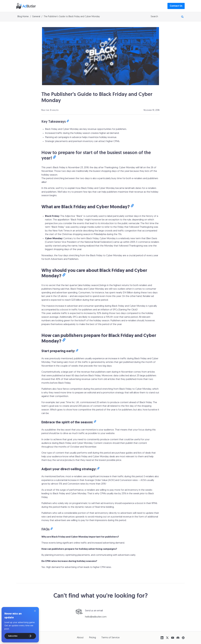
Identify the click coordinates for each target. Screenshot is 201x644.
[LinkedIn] (162, 638)
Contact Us (176, 6)
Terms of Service (110, 638)
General (36, 17)
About (80, 638)
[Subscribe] (20, 636)
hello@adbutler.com (96, 617)
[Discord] (178, 638)
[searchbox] (165, 17)
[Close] (35, 611)
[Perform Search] (183, 17)
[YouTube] (173, 638)
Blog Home (23, 17)
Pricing (92, 638)
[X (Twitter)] (167, 638)
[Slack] (183, 638)
